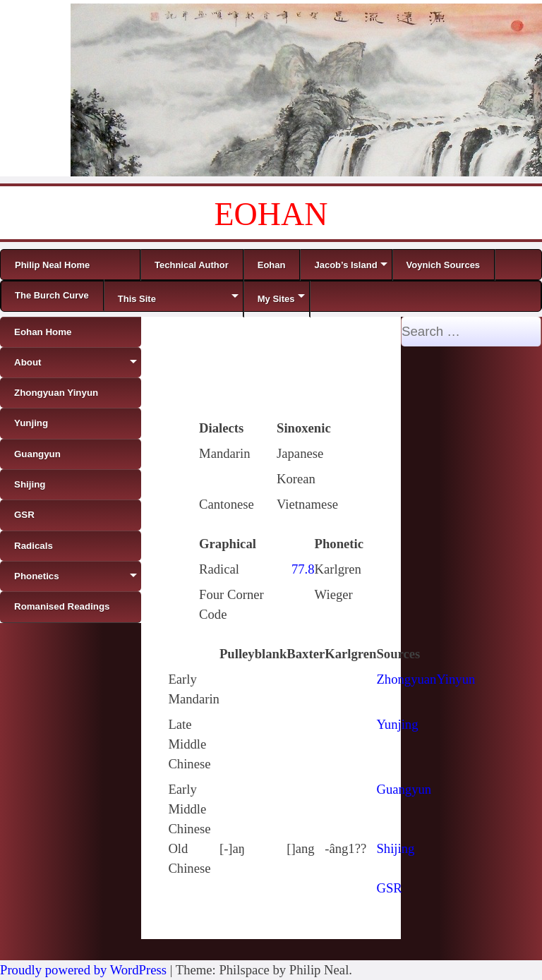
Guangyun (404, 789)
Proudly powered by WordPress (83, 970)
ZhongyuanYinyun (426, 679)
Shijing (395, 848)
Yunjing (397, 724)
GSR (389, 888)
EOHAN (271, 214)
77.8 (303, 569)
